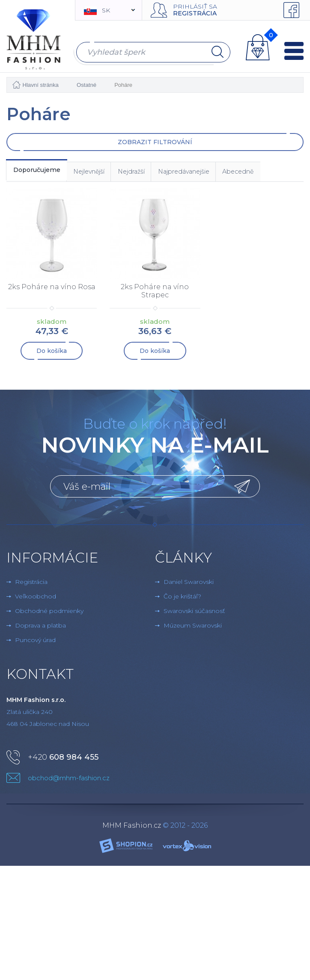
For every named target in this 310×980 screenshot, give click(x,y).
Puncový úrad (35, 642)
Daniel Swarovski (189, 583)
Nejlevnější (101, 173)
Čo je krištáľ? (182, 598)
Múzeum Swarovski (193, 627)
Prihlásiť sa (195, 6)
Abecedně (271, 173)
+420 (63, 759)
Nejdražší (150, 173)
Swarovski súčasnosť (194, 613)
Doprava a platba (40, 627)
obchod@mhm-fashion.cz (69, 780)
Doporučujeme (41, 171)
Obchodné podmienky (49, 613)
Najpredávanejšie (209, 173)
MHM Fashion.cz (132, 827)
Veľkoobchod (36, 598)
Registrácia (195, 13)
